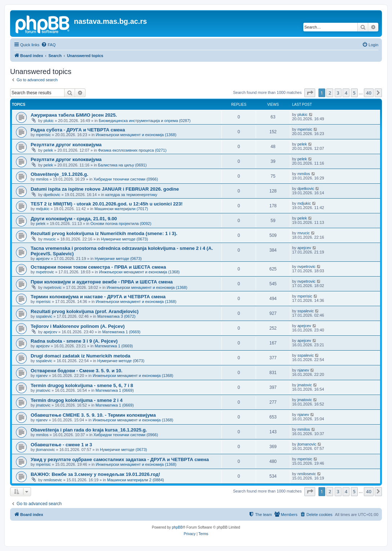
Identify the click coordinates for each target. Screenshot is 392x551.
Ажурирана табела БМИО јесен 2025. (74, 115)
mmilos (42, 179)
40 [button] (369, 93)
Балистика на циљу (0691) (122, 165)
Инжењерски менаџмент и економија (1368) (136, 135)
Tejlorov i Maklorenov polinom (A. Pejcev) (78, 326)
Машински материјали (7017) (121, 209)
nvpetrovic (45, 272)
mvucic (50, 239)
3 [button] (338, 93)
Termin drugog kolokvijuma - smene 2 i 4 (77, 400)
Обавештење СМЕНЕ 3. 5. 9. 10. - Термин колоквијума (93, 415)
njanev (42, 376)
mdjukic (43, 209)
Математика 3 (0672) (116, 316)
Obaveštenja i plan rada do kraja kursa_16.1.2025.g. (89, 430)
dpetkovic (52, 195)
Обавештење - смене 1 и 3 (61, 445)
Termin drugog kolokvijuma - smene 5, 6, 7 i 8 (82, 385)
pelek (48, 150)
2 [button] (330, 93)
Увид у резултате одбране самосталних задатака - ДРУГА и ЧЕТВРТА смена (120, 459)
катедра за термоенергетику (131, 195)
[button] (310, 93)
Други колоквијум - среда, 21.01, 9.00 (74, 219)
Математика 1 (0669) (121, 332)
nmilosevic (53, 480)
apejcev (43, 259)
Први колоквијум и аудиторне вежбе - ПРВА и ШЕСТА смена (102, 282)
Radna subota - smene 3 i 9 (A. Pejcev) (74, 341)
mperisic (43, 135)
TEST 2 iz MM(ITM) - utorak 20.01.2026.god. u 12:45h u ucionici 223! (107, 204)
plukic (49, 121)
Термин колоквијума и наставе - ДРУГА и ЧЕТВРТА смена (98, 297)
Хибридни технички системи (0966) (126, 179)
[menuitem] (48, 45)
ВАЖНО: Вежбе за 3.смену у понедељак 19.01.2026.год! (95, 474)
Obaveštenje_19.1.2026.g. (60, 174)
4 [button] (346, 93)
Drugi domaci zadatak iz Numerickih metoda (80, 356)
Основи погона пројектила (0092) (121, 224)
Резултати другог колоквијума (66, 145)
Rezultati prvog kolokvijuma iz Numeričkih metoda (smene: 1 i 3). (104, 233)
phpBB (177, 527)
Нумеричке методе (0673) (125, 239)
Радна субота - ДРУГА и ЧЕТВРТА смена (78, 130)
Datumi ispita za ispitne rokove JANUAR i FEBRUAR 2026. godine (105, 189)
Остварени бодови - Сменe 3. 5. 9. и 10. (77, 371)
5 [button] (354, 93)
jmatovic (43, 390)
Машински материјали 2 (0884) (136, 480)
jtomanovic (46, 450)
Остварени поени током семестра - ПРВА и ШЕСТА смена (98, 267)
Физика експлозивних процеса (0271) (132, 150)
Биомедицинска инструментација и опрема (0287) (145, 121)
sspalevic (44, 316)
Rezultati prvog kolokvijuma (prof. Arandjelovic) (85, 311)
